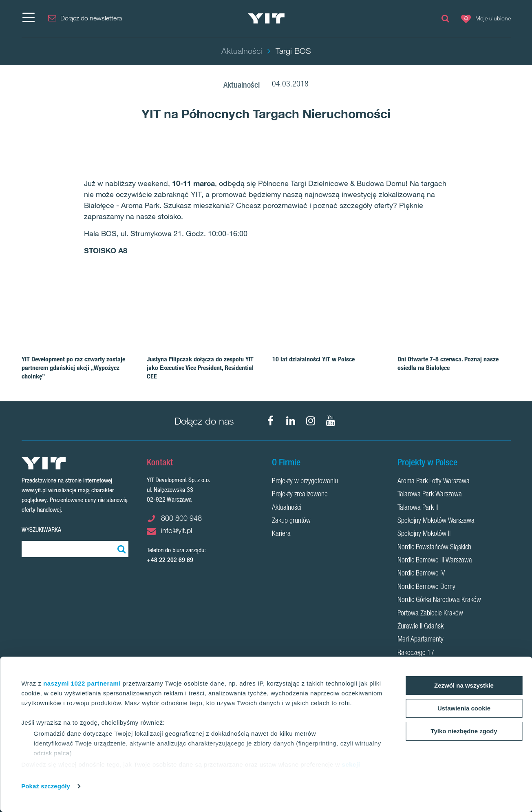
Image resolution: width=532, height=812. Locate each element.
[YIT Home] (266, 19)
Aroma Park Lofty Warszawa (434, 482)
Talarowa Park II (418, 508)
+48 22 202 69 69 (170, 560)
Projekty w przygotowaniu (305, 482)
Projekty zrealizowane (300, 495)
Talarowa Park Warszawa (430, 495)
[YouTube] (331, 421)
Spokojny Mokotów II (424, 534)
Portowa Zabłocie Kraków (430, 614)
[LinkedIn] (291, 421)
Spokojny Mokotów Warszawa (436, 521)
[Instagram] (311, 421)
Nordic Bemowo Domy (426, 587)
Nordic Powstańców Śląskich (434, 548)
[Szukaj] (120, 549)
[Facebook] (271, 421)
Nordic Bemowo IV (421, 574)
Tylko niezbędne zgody (464, 731)
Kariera (281, 534)
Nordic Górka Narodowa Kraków (439, 600)
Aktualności (287, 508)
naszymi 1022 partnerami (82, 683)
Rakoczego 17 (416, 653)
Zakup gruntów (291, 521)
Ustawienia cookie (464, 708)
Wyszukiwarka (41, 530)
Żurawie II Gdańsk (421, 627)
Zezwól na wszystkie (464, 685)
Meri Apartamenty (421, 640)
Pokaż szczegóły (46, 786)
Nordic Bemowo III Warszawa (435, 561)
